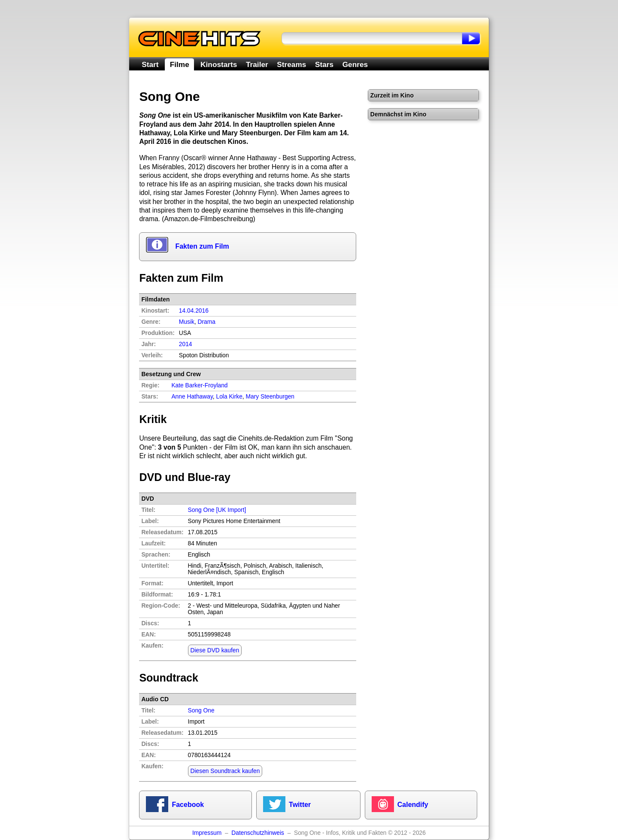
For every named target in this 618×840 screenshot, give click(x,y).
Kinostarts (219, 64)
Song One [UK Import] (217, 510)
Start (150, 64)
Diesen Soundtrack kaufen (225, 771)
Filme (180, 64)
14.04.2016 (194, 311)
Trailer (257, 64)
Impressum (207, 833)
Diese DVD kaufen (215, 650)
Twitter (300, 805)
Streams (291, 64)
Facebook (188, 805)
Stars (324, 64)
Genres (355, 64)
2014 (186, 344)
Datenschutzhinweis (258, 833)
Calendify (413, 805)
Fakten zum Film (202, 246)
